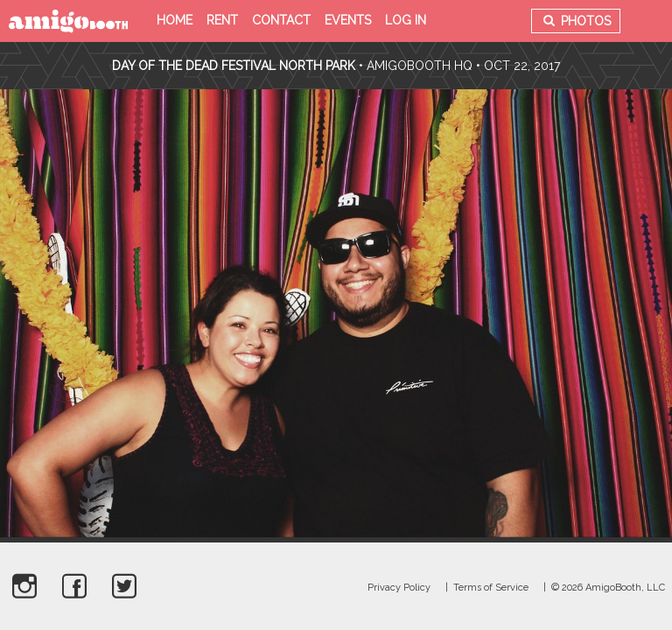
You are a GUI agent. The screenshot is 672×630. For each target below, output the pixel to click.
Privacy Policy (399, 588)
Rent (222, 20)
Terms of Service (491, 588)
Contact (281, 20)
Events (348, 20)
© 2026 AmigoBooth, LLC (608, 588)
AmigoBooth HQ (420, 66)
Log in (406, 20)
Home (175, 20)
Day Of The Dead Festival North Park (234, 66)
